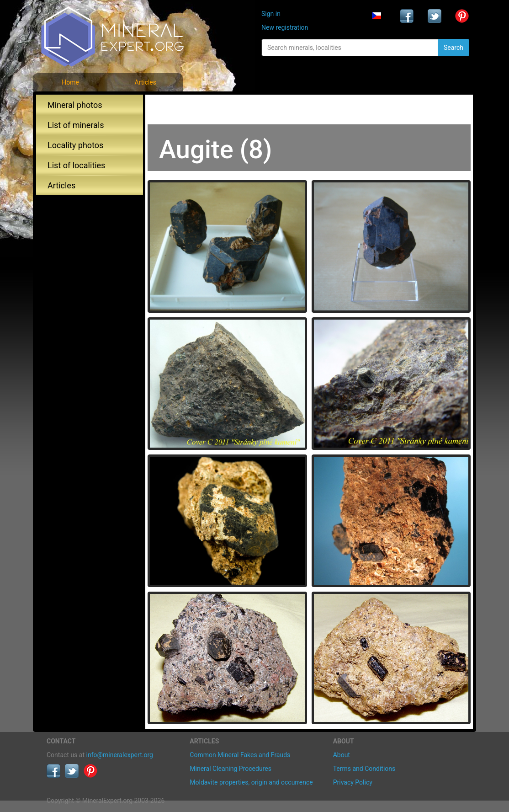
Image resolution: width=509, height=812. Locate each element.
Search (453, 48)
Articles (145, 82)
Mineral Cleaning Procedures (231, 769)
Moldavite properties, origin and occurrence (251, 782)
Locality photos (75, 145)
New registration (285, 27)
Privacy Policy (353, 782)
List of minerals (76, 125)
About (342, 755)
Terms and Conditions (364, 769)
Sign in (271, 14)
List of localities (76, 165)
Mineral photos (75, 105)
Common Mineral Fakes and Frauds (240, 755)
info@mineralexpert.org (120, 755)
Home (70, 82)
